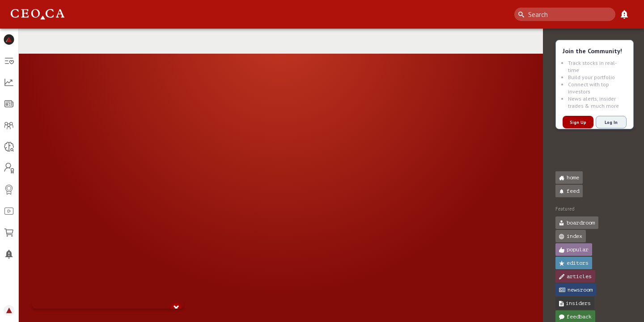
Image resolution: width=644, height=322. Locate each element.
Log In (611, 122)
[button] (9, 39)
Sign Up (578, 122)
